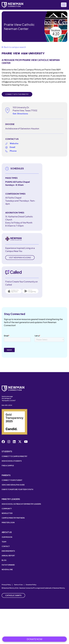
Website (14, 143)
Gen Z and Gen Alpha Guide (13, 485)
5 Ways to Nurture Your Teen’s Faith (17, 489)
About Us (7, 532)
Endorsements (8, 551)
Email (12, 147)
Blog (4, 560)
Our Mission (7, 537)
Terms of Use (18, 585)
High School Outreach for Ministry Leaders (21, 504)
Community (7, 509)
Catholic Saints (13, 595)
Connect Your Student (12, 480)
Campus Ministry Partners (13, 518)
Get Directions (20, 114)
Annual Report (8, 556)
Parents (6, 475)
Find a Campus (8, 466)
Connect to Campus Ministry (14, 456)
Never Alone (7, 569)
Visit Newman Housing (20, 257)
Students (7, 451)
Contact (6, 546)
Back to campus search (14, 47)
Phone (13, 151)
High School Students (12, 461)
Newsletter (7, 513)
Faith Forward (8, 565)
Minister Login (8, 522)
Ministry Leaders (11, 499)
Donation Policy (31, 585)
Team (4, 542)
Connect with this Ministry (17, 94)
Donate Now (35, 639)
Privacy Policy (6, 585)
